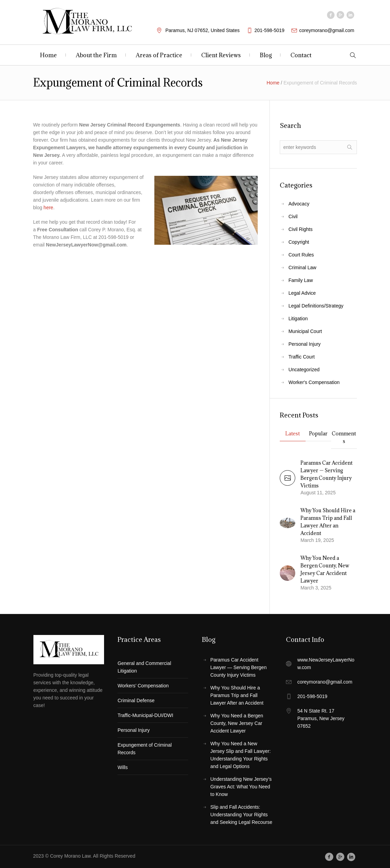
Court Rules (301, 255)
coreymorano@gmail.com (327, 30)
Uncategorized (304, 370)
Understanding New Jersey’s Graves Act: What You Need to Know (241, 787)
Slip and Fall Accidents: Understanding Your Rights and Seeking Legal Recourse (242, 815)
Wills (123, 767)
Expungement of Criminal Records (145, 749)
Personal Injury (304, 344)
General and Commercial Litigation (144, 667)
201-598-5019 (269, 30)
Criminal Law (302, 268)
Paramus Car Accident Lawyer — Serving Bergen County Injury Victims (239, 667)
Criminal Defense (136, 700)
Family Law (301, 280)
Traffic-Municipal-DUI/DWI (145, 715)
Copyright (299, 242)
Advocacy (299, 204)
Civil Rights (300, 229)
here (48, 208)
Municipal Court (305, 331)
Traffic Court (301, 357)
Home (273, 83)
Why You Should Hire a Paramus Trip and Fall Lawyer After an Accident (237, 695)
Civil (293, 216)
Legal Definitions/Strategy (316, 306)
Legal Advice (302, 293)
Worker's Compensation (314, 382)
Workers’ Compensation (143, 686)
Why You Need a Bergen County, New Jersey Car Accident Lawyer (237, 723)
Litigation (298, 319)
